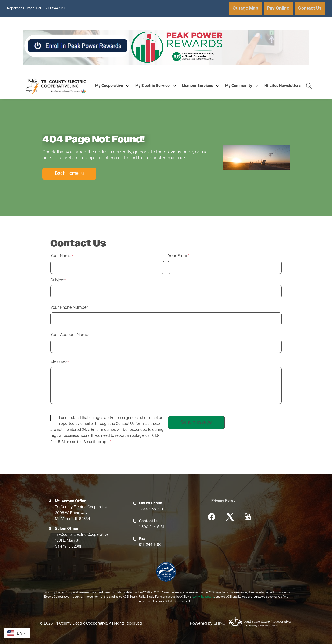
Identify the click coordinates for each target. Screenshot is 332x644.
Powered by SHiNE (207, 624)
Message (59, 362)
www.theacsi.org (204, 597)
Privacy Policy (224, 501)
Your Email (178, 256)
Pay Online (277, 8)
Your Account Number (71, 335)
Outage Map (244, 8)
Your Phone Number (69, 308)
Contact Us (310, 8)
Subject (58, 280)
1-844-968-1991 (152, 509)
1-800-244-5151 (54, 8)
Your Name (61, 256)
